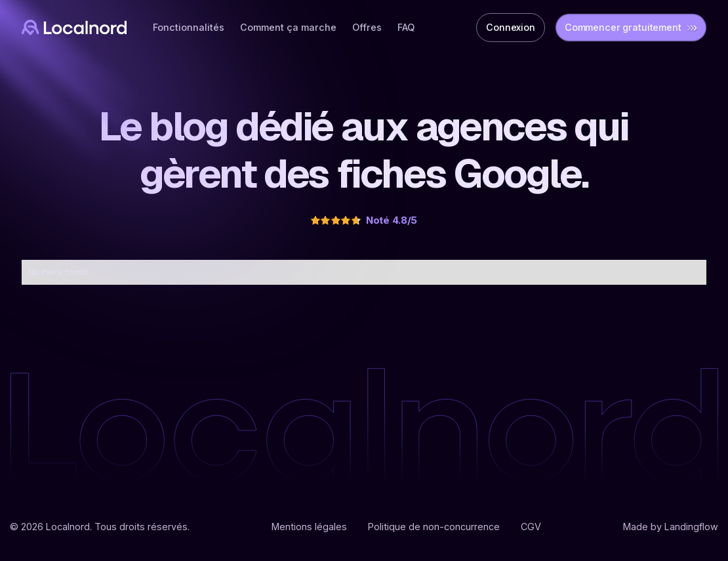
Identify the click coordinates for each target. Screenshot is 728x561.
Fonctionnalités (189, 27)
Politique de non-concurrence (434, 527)
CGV (531, 527)
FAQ (406, 27)
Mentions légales (309, 527)
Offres (367, 27)
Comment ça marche (288, 27)
